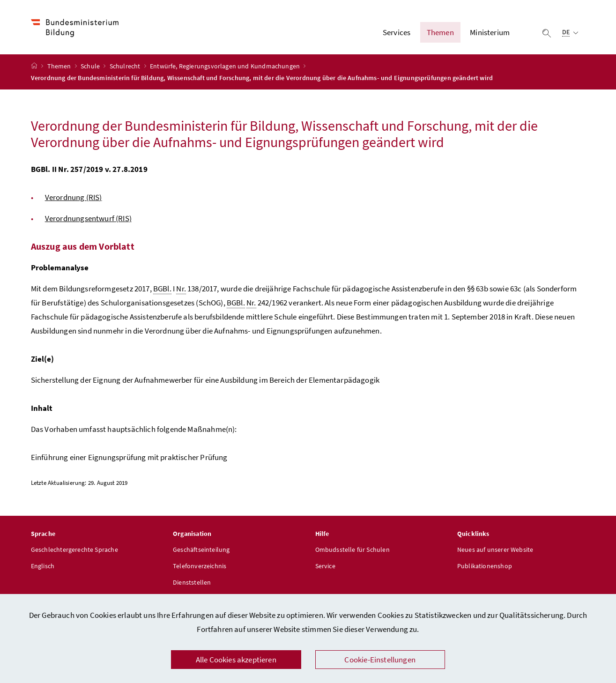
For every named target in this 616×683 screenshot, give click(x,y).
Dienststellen (192, 582)
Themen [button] (440, 32)
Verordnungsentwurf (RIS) (88, 218)
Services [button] (397, 32)
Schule (91, 66)
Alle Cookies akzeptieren (236, 660)
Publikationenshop (485, 566)
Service (325, 566)
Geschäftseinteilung (201, 549)
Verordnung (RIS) (74, 197)
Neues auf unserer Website (495, 549)
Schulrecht (126, 66)
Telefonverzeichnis (200, 566)
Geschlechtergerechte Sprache (74, 549)
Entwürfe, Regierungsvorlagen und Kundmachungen (226, 66)
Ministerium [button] (490, 32)
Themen (60, 66)
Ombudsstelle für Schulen (353, 549)
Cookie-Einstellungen (380, 660)
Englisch (43, 566)
